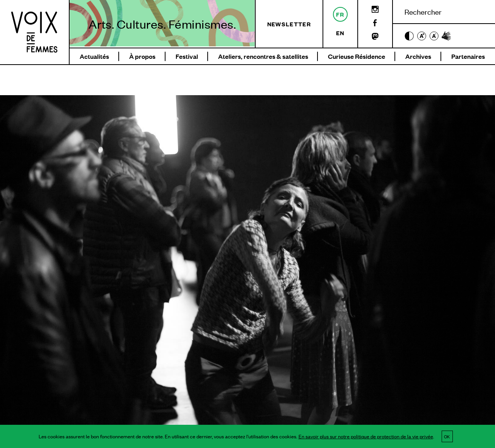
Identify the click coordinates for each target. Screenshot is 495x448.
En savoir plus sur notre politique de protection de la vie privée (366, 436)
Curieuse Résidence (357, 56)
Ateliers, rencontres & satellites (263, 56)
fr (340, 14)
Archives (418, 56)
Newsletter (289, 24)
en (340, 33)
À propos (142, 56)
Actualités (94, 56)
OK (447, 436)
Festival (187, 56)
